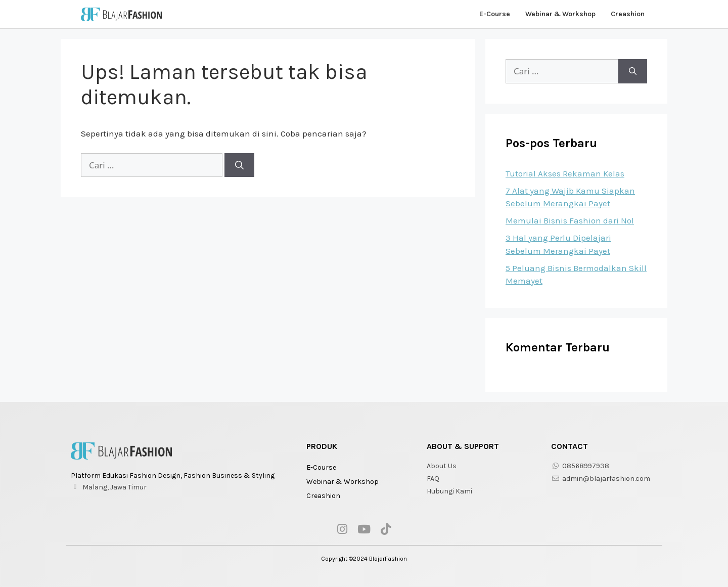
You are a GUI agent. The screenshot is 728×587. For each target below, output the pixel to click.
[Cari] (239, 165)
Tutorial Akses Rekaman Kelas (565, 173)
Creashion (628, 14)
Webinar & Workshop (560, 14)
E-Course (495, 14)
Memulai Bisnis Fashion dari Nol (570, 220)
